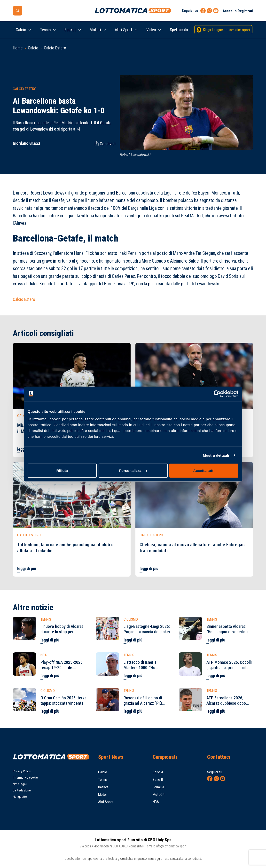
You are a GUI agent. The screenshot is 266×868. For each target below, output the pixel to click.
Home (18, 48)
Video (151, 30)
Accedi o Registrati (238, 11)
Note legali (20, 784)
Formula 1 (160, 787)
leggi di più (27, 569)
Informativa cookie (25, 778)
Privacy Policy (22, 771)
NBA (156, 802)
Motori (95, 30)
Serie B (158, 780)
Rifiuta (62, 471)
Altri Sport (124, 30)
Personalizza (133, 471)
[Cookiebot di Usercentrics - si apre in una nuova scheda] (217, 394)
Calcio (21, 30)
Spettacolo (179, 30)
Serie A (158, 772)
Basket (70, 30)
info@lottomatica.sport (171, 846)
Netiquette (20, 797)
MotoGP (159, 795)
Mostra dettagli (216, 455)
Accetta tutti (204, 471)
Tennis (45, 30)
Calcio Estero (55, 48)
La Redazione (22, 790)
